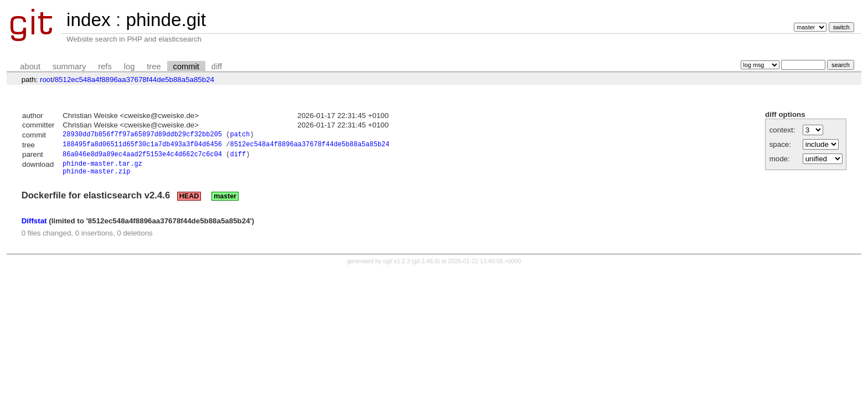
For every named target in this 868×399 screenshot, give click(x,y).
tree (154, 66)
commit (186, 66)
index (89, 20)
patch (240, 135)
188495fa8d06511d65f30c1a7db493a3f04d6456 (142, 146)
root (46, 80)
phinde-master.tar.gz (102, 168)
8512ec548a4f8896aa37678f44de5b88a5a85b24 (135, 80)
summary (69, 66)
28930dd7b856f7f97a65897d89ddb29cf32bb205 (142, 135)
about (30, 66)
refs (105, 66)
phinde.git (166, 20)
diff (217, 66)
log (130, 66)
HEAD (189, 202)
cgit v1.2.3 (397, 267)
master (225, 202)
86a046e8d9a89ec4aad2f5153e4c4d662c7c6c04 (142, 157)
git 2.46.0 (426, 267)
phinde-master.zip (96, 177)
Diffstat (34, 227)
